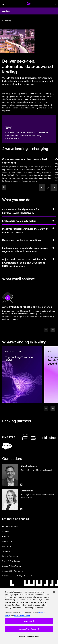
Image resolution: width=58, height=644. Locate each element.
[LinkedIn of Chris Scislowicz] (22, 485)
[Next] (53, 330)
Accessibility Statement (13, 571)
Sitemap (6, 551)
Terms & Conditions (11, 561)
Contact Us (7, 541)
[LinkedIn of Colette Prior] (22, 509)
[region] (29, 616)
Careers (6, 531)
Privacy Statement (10, 556)
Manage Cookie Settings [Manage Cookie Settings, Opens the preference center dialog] (29, 636)
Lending (6, 11)
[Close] (54, 592)
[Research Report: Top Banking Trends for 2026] (22, 375)
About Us (6, 536)
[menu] (3, 4)
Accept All (29, 621)
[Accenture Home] (29, 4)
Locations (7, 546)
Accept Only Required (29, 629)
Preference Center (10, 526)
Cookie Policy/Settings (12, 566)
